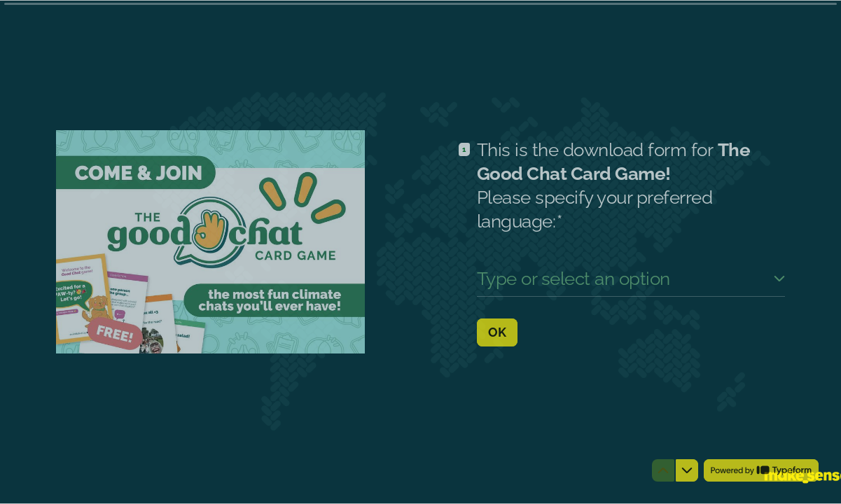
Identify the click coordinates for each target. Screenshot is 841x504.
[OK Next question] (497, 332)
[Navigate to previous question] (663, 470)
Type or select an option (574, 279)
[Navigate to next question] (687, 470)
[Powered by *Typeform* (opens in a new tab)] (761, 470)
